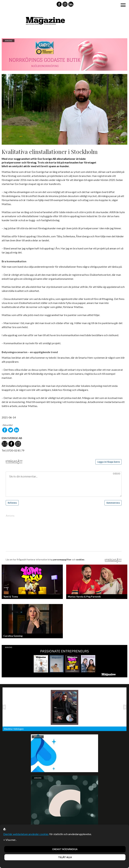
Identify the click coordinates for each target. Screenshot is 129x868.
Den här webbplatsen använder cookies (26, 834)
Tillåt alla (65, 857)
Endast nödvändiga (65, 849)
